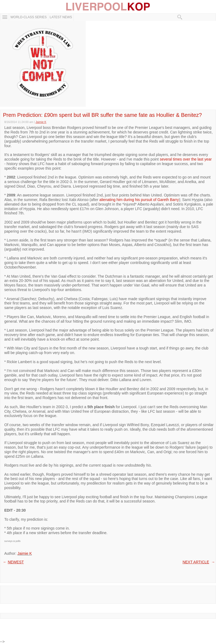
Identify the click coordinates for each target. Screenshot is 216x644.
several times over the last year (186, 159)
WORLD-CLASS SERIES (29, 17)
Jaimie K (25, 553)
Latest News (61, 17)
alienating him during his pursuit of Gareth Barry (139, 200)
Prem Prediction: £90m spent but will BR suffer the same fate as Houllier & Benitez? (102, 115)
